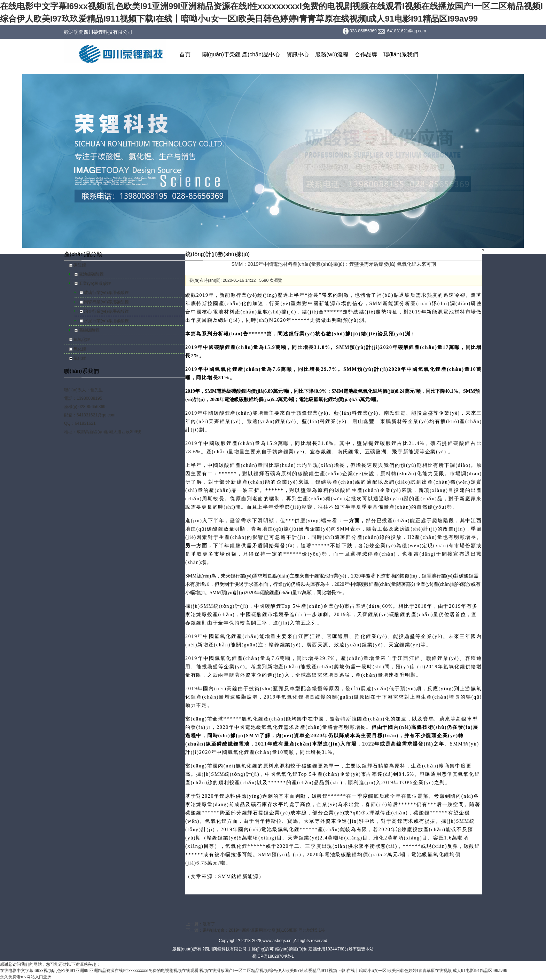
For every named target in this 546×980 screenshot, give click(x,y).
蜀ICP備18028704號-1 (273, 956)
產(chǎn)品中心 (261, 54)
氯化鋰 (80, 349)
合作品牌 (366, 54)
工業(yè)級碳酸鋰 (95, 284)
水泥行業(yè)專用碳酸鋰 (106, 321)
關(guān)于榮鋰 (221, 54)
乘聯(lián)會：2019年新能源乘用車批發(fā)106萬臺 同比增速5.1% (264, 930)
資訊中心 (298, 54)
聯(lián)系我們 (401, 54)
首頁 (185, 54)
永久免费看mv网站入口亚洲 (26, 977)
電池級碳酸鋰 (91, 274)
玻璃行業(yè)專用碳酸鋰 (106, 293)
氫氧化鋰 (82, 340)
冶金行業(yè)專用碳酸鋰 (106, 311)
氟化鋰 (80, 358)
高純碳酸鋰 (89, 330)
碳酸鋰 (80, 265)
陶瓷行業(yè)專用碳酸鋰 (106, 302)
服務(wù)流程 (332, 54)
